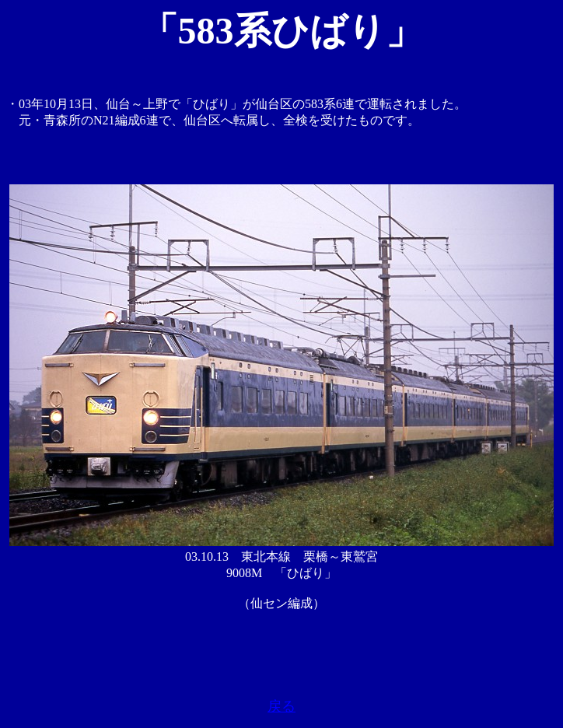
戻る (281, 706)
